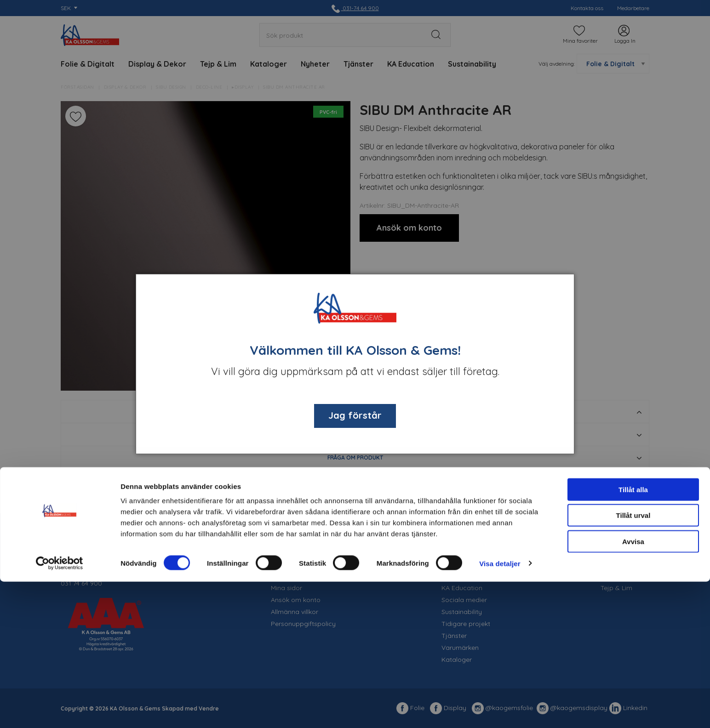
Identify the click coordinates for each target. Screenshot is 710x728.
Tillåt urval (633, 662)
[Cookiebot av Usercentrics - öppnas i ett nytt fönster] (60, 710)
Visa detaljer (500, 710)
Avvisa (633, 688)
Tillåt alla (633, 636)
